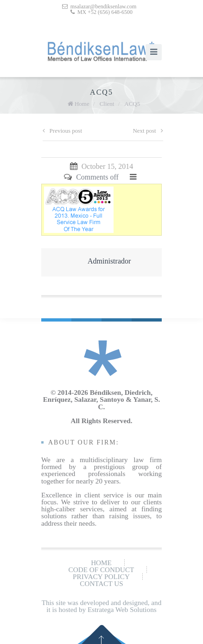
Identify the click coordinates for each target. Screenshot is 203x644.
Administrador (109, 261)
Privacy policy (101, 576)
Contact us (101, 583)
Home (82, 104)
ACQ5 (132, 104)
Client (107, 104)
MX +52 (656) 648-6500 (105, 12)
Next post (148, 131)
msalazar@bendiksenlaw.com (104, 6)
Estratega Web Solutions (122, 609)
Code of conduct (101, 570)
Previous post (62, 131)
